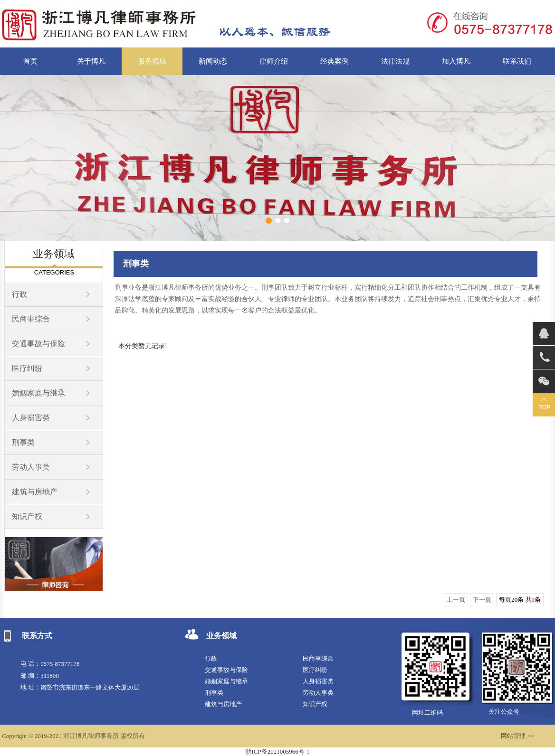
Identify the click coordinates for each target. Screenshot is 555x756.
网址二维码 (427, 713)
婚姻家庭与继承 (38, 393)
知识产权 (27, 516)
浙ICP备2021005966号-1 (277, 751)
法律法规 (395, 61)
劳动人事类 (31, 467)
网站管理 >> (517, 736)
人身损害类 (31, 418)
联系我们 (517, 61)
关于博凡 (91, 61)
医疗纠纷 (27, 368)
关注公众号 (504, 712)
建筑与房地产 (35, 492)
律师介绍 (274, 61)
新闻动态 (213, 61)
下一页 (482, 600)
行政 (19, 294)
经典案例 (335, 61)
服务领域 (152, 61)
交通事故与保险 (38, 344)
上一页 (456, 600)
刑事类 (23, 442)
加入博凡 (456, 61)
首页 (30, 61)
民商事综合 (31, 319)
